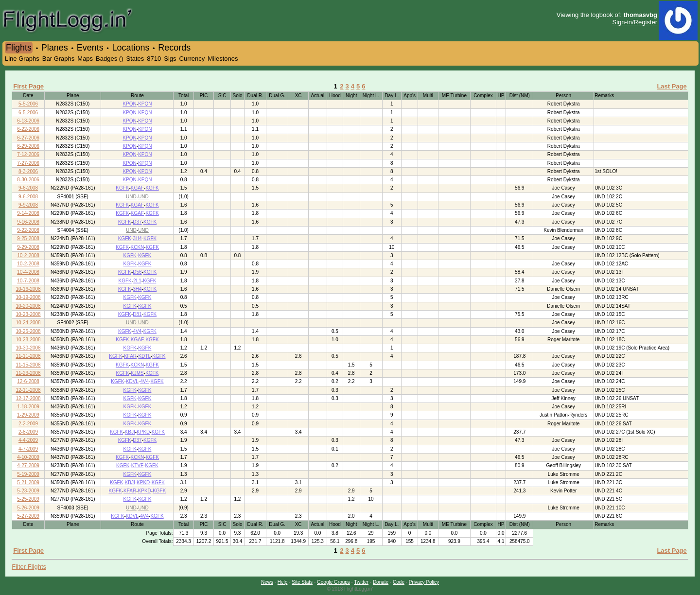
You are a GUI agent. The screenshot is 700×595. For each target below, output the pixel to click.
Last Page (672, 86)
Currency (192, 59)
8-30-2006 (28, 180)
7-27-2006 (28, 163)
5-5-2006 (28, 104)
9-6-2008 (28, 188)
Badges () (109, 59)
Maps (85, 59)
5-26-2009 (28, 508)
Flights (19, 48)
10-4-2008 (28, 272)
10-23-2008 (28, 314)
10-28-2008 (28, 340)
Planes (55, 48)
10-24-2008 (28, 323)
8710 (154, 59)
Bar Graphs (58, 59)
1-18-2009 (28, 407)
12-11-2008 (28, 390)
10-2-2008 (28, 255)
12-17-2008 (28, 398)
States (135, 59)
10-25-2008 (28, 331)
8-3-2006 (28, 171)
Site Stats (302, 582)
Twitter (361, 582)
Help (283, 582)
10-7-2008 (28, 281)
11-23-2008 (28, 373)
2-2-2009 (28, 424)
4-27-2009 (28, 465)
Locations (131, 48)
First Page (28, 86)
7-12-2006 (28, 154)
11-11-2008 (28, 356)
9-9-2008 (28, 205)
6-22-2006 (28, 129)
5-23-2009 (28, 491)
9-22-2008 (28, 230)
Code (399, 582)
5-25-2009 (28, 499)
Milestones (223, 59)
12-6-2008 (28, 381)
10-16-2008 (28, 289)
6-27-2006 (28, 138)
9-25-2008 (28, 238)
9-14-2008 (28, 213)
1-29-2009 (28, 415)
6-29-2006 (28, 146)
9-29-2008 (28, 247)
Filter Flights (29, 567)
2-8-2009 (28, 432)
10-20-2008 (28, 306)
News (267, 582)
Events (90, 48)
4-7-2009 (28, 449)
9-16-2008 (28, 222)
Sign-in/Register (635, 22)
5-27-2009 (28, 516)
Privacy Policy (424, 582)
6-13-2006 (28, 121)
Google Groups (333, 582)
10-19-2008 (28, 297)
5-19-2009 (28, 474)
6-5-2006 (28, 113)
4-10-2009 (28, 457)
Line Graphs (22, 59)
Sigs (170, 59)
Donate (381, 582)
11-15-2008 (28, 365)
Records (174, 48)
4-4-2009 (28, 440)
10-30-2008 (28, 348)
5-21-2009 (28, 482)
